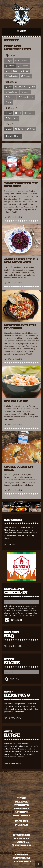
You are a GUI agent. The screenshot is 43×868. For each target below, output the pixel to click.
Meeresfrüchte (26, 97)
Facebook (21, 835)
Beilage (10, 66)
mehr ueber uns (13, 646)
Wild (8, 102)
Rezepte (22, 802)
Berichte (22, 805)
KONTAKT (22, 855)
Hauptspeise (22, 61)
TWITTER (22, 839)
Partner (21, 825)
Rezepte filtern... (13, 136)
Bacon (25, 92)
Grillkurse (22, 816)
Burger (25, 71)
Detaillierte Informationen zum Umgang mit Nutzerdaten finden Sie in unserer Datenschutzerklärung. (20, 613)
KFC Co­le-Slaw (16, 402)
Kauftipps (22, 809)
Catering (22, 812)
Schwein (20, 87)
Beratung (21, 694)
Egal (9, 61)
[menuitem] (21, 798)
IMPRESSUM (22, 858)
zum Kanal (10, 545)
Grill (18, 113)
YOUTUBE (21, 842)
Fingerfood (11, 71)
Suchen (12, 679)
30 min (19, 129)
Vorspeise (23, 66)
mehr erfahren (13, 718)
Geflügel (10, 97)
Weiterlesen (13, 217)
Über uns (21, 821)
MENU (23, 32)
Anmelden (13, 620)
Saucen (26, 76)
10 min (31, 129)
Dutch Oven (12, 118)
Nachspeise (12, 76)
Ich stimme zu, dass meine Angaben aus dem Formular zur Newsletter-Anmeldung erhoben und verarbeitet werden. (20, 611)
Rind (32, 87)
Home (22, 798)
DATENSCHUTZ (21, 862)
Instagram (22, 846)
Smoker (29, 113)
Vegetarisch (12, 92)
